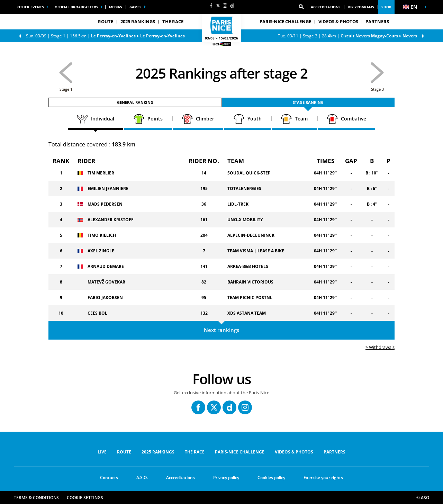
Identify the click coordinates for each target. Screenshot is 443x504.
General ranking (135, 102)
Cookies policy (271, 478)
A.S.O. (142, 478)
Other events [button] (31, 7)
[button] (301, 7)
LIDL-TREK (238, 204)
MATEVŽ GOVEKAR (106, 282)
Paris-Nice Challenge (285, 21)
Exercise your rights (323, 478)
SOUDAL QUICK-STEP (249, 173)
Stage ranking (308, 102)
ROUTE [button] (106, 21)
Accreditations (326, 7)
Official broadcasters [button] (76, 7)
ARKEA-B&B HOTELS (248, 266)
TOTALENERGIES (244, 188)
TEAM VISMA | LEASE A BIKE (256, 251)
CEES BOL (97, 313)
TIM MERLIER (101, 173)
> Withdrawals (380, 347)
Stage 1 (105, 36)
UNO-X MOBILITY (245, 220)
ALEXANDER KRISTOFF (111, 220)
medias (116, 7)
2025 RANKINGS (138, 21)
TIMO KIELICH (102, 235)
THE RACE (195, 452)
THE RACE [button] (173, 21)
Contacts (109, 478)
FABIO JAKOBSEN (105, 298)
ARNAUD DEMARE (106, 266)
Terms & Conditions (36, 498)
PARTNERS (377, 21)
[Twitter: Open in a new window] (218, 6)
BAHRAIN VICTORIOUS (250, 282)
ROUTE (124, 452)
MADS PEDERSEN (105, 204)
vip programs (361, 7)
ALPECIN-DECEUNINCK (251, 235)
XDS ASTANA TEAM (247, 313)
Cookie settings (85, 498)
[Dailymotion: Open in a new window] (232, 6)
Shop (386, 7)
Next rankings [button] (221, 330)
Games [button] (135, 7)
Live (102, 452)
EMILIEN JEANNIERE (108, 188)
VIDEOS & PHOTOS (338, 21)
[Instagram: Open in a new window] (225, 6)
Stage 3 (347, 36)
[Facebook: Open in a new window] (211, 6)
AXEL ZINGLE (101, 251)
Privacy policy (226, 478)
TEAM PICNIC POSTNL (250, 298)
